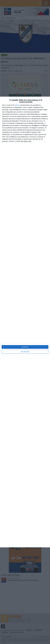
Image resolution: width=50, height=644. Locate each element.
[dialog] (25, 322)
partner (17, 105)
